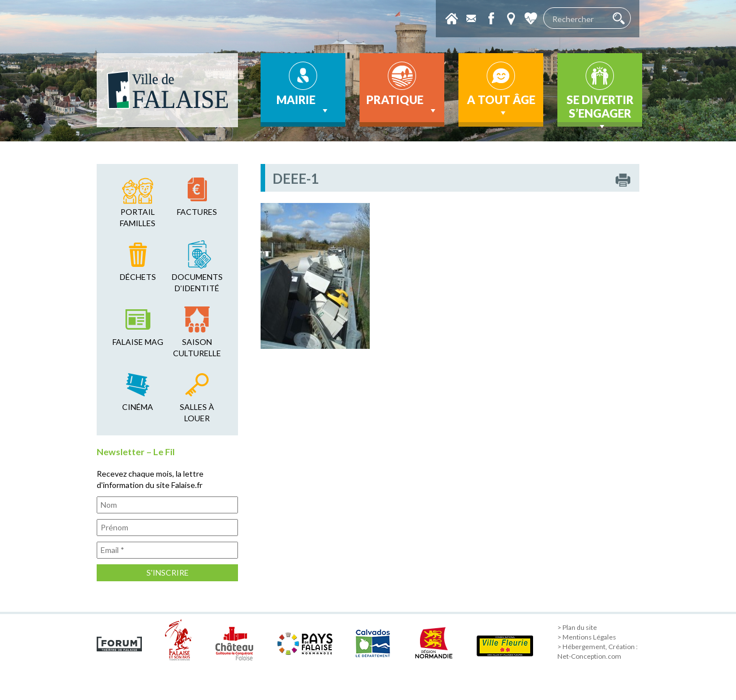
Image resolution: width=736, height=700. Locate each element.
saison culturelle (197, 347)
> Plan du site (577, 627)
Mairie (303, 105)
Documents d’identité (197, 282)
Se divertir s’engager (600, 110)
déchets (138, 277)
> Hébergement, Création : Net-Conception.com (598, 651)
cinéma (138, 407)
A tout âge (501, 106)
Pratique (402, 105)
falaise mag (138, 342)
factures (197, 212)
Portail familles (138, 217)
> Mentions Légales (587, 637)
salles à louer (197, 412)
